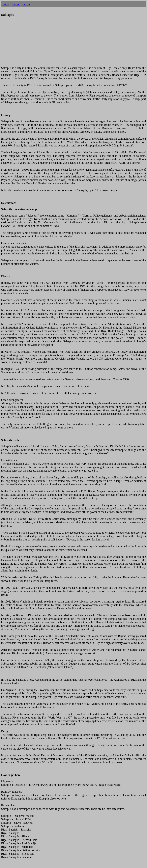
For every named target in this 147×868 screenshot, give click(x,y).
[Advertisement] (73, 43)
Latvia (26, 4)
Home (6, 4)
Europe (16, 4)
